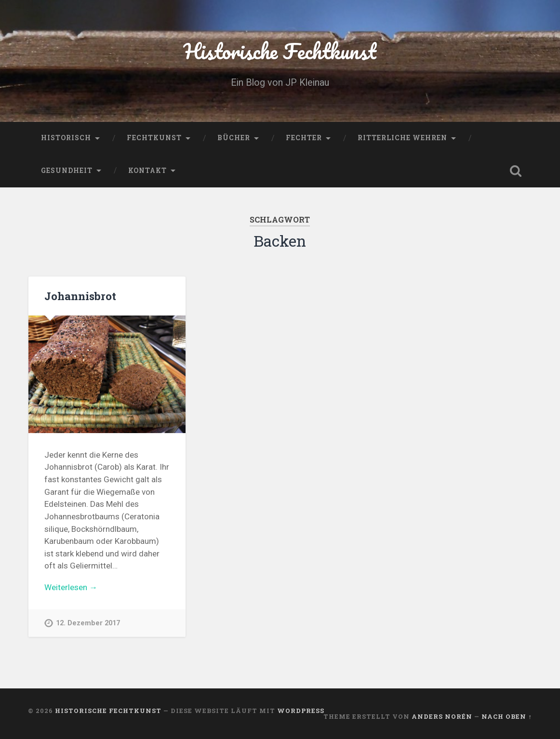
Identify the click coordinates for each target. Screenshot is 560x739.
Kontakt (147, 171)
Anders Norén (442, 716)
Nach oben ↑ (507, 716)
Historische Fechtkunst (280, 51)
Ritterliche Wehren (402, 138)
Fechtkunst (154, 138)
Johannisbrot (80, 296)
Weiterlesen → (71, 587)
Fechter (304, 138)
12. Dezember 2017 (88, 623)
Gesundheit (67, 171)
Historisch (66, 138)
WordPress (301, 711)
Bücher (234, 138)
